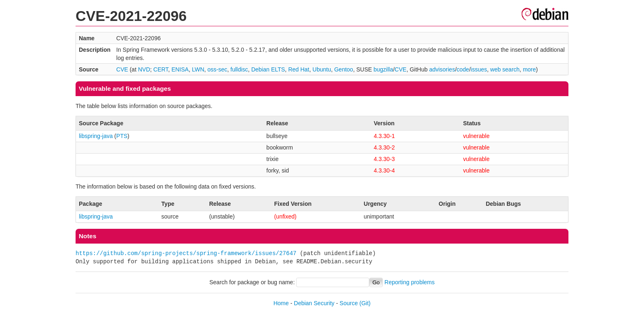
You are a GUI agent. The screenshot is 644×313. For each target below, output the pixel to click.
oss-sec (217, 69)
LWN (198, 69)
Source (349, 303)
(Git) (365, 303)
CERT (161, 69)
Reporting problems (409, 282)
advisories (442, 69)
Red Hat (299, 69)
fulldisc (239, 69)
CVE (122, 69)
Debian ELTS (268, 69)
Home (281, 303)
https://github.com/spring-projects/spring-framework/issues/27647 (186, 253)
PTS (122, 136)
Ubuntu (322, 69)
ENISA (180, 69)
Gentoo (344, 69)
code (463, 69)
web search (505, 69)
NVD (144, 69)
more (529, 69)
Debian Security (314, 303)
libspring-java (96, 136)
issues (479, 69)
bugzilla (383, 69)
